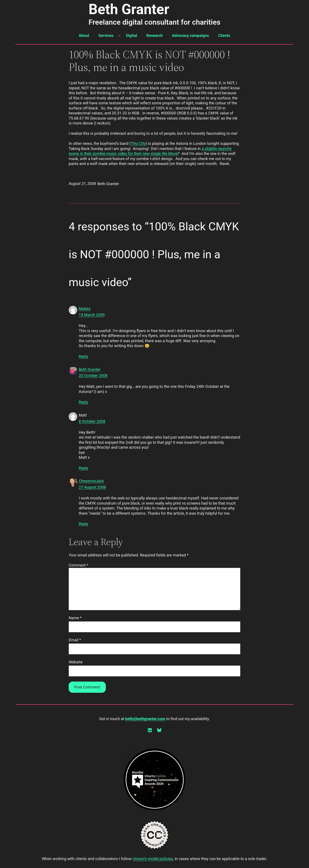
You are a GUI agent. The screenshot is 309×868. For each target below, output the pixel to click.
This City (138, 143)
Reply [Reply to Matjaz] (83, 356)
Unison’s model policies (153, 859)
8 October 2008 (92, 421)
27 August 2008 (92, 487)
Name (75, 618)
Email (75, 640)
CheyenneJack (91, 481)
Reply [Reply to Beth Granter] (83, 402)
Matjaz (85, 309)
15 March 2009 (92, 315)
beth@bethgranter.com (145, 719)
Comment (79, 565)
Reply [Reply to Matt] (83, 468)
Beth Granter (129, 9)
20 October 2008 (93, 376)
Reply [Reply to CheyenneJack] (83, 524)
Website (76, 662)
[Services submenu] (119, 36)
